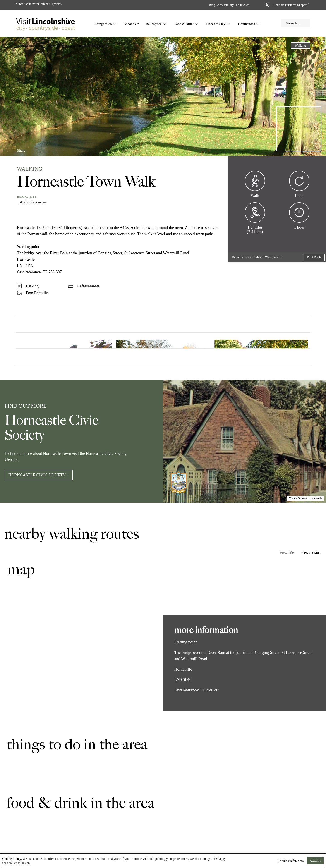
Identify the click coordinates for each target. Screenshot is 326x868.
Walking (70, 46)
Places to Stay (218, 24)
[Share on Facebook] (33, 149)
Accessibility (225, 5)
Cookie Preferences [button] (291, 861)
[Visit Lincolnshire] (45, 23)
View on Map (311, 553)
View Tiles (287, 553)
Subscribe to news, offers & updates (39, 4)
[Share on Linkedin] (40, 149)
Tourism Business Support (290, 5)
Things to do (105, 24)
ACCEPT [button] (315, 861)
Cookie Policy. (12, 859)
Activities (54, 46)
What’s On (132, 24)
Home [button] (21, 46)
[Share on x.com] (48, 149)
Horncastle (27, 197)
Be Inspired (156, 24)
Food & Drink (186, 24)
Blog (212, 5)
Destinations (249, 24)
